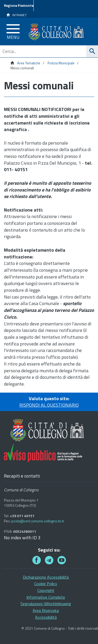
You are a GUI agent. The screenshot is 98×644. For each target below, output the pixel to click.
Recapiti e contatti (22, 476)
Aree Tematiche (29, 63)
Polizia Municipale (61, 63)
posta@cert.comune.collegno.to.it (38, 521)
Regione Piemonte (19, 5)
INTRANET (17, 15)
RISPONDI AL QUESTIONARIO (49, 405)
